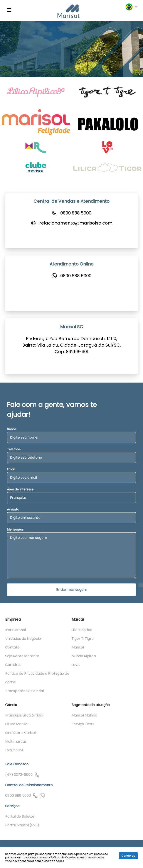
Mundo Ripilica (84, 656)
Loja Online (14, 750)
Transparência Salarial (24, 691)
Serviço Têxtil (83, 724)
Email (11, 469)
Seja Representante (22, 656)
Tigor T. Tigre (83, 639)
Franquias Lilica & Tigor (24, 715)
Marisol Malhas (84, 715)
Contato (12, 647)
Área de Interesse (20, 489)
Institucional (16, 630)
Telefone (14, 449)
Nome (12, 429)
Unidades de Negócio (23, 639)
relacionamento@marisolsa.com (76, 223)
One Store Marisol (20, 733)
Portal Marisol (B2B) (22, 825)
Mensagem (16, 529)
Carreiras (13, 665)
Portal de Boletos (20, 816)
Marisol (78, 647)
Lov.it (76, 665)
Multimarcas (16, 741)
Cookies (70, 857)
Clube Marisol (17, 724)
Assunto (13, 509)
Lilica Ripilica (82, 630)
